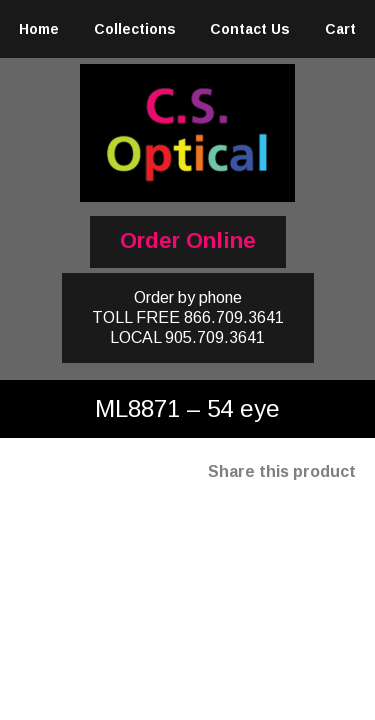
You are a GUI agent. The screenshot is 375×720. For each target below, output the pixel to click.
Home (39, 29)
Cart (340, 29)
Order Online (188, 240)
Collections (135, 29)
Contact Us (250, 29)
